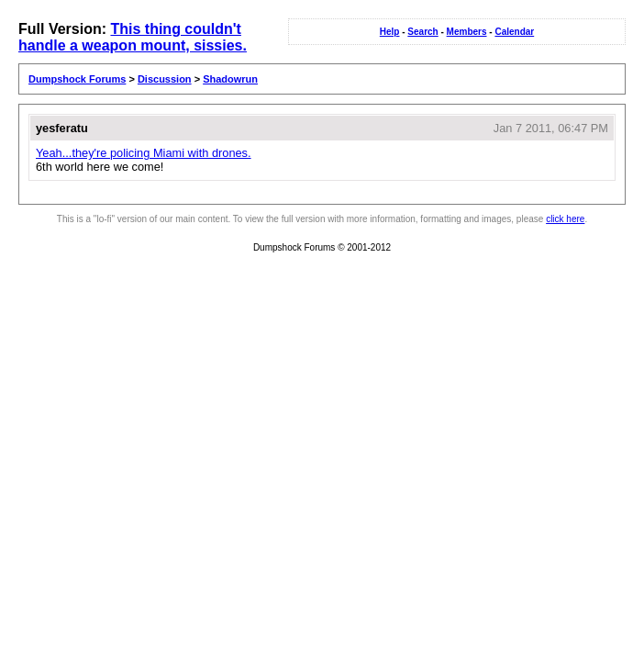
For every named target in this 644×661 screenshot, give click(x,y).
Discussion (165, 79)
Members (467, 32)
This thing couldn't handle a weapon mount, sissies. (133, 37)
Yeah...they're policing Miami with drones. (144, 153)
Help (390, 32)
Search (422, 32)
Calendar (514, 32)
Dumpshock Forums (77, 79)
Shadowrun (230, 79)
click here (565, 219)
